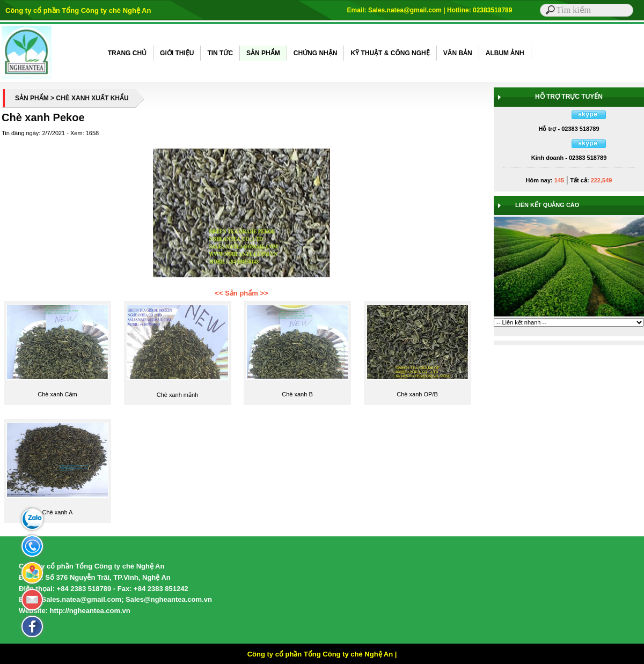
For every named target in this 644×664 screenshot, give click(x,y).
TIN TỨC (220, 53)
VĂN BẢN (458, 53)
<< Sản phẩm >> (241, 293)
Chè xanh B (297, 394)
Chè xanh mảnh (178, 395)
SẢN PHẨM (263, 53)
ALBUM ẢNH (505, 53)
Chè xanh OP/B (417, 394)
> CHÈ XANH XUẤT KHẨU (90, 98)
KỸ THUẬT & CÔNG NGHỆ (390, 53)
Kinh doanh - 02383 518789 (569, 158)
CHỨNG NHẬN (316, 53)
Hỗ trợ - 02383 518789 (569, 129)
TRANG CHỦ (127, 53)
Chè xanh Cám (57, 394)
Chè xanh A (58, 512)
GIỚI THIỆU (177, 53)
